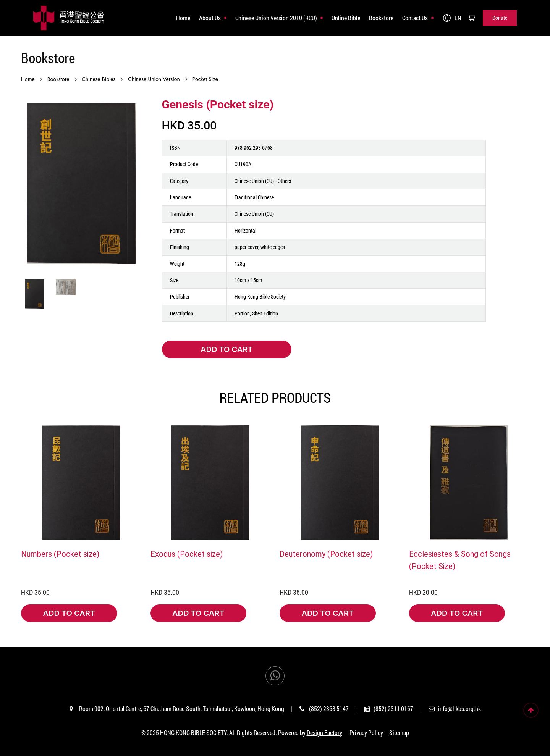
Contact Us (415, 18)
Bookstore (381, 18)
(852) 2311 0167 (393, 708)
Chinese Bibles (99, 79)
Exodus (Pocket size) (187, 554)
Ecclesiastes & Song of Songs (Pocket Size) (460, 560)
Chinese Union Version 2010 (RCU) (276, 18)
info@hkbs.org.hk (459, 708)
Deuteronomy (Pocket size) (326, 554)
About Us (210, 18)
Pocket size (205, 79)
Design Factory (324, 733)
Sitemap (399, 733)
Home (183, 18)
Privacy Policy (366, 733)
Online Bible (346, 18)
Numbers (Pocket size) (60, 554)
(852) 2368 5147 (329, 708)
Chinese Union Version (154, 79)
